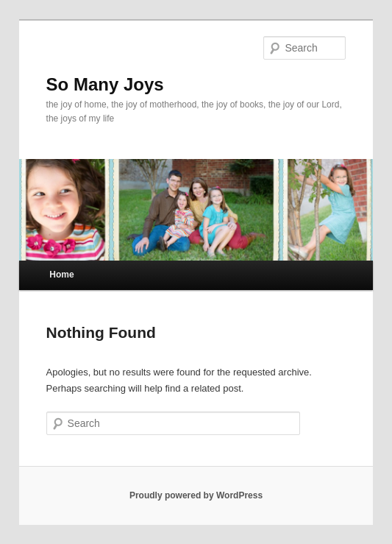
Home (61, 275)
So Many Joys (105, 84)
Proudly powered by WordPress (196, 495)
